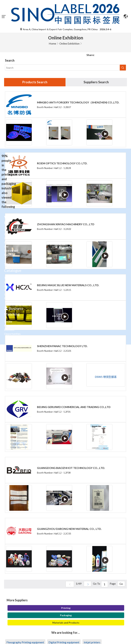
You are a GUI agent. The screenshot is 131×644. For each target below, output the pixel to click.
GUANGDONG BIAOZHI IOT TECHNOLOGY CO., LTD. (71, 468)
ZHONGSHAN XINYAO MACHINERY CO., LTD (66, 224)
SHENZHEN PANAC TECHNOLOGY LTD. (62, 346)
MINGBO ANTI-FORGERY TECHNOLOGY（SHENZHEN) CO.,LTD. (78, 102)
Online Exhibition (69, 43)
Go (121, 584)
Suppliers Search (96, 82)
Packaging (66, 615)
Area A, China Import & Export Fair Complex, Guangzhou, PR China (59, 29)
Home (52, 43)
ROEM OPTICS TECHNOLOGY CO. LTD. (62, 163)
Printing (66, 608)
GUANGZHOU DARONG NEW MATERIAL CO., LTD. (69, 529)
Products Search (35, 82)
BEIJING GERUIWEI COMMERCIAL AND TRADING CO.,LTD (74, 407)
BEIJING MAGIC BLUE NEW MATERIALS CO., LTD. (68, 285)
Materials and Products (66, 623)
